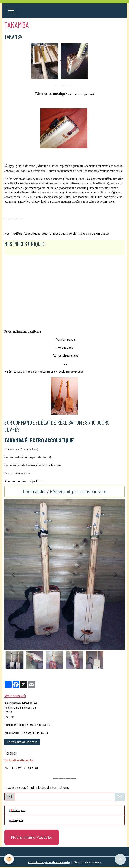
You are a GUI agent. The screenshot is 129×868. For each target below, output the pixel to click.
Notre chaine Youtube (32, 837)
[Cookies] (9, 859)
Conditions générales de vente (49, 862)
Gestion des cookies (87, 862)
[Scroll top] (120, 859)
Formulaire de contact (22, 742)
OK (120, 797)
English (16, 820)
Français (17, 810)
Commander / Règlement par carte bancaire (65, 491)
